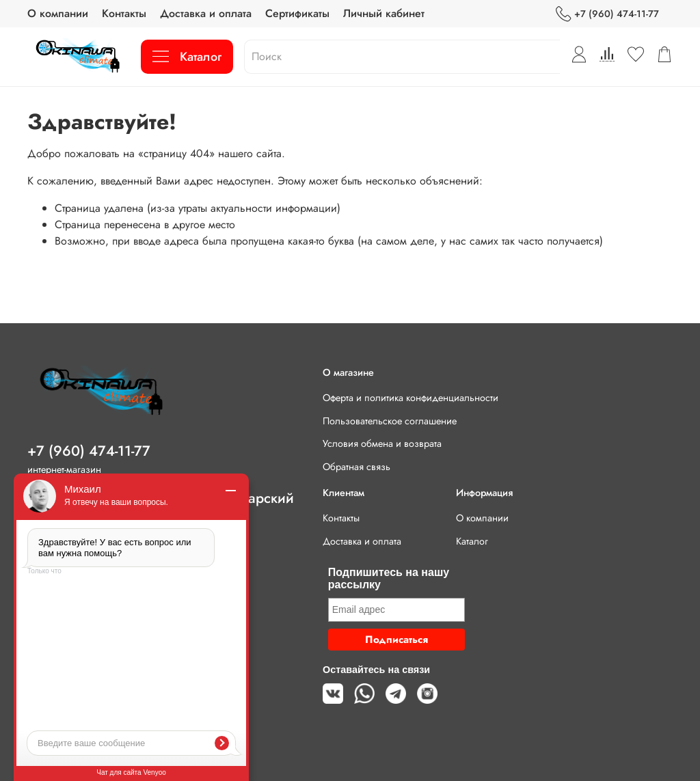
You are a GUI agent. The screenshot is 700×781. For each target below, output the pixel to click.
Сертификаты (297, 13)
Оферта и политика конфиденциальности (410, 398)
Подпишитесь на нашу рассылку (389, 578)
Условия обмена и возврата (382, 443)
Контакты (124, 13)
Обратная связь (356, 467)
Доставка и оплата (206, 13)
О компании (58, 13)
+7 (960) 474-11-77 (607, 14)
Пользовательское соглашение (390, 421)
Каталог (187, 57)
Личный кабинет (384, 13)
